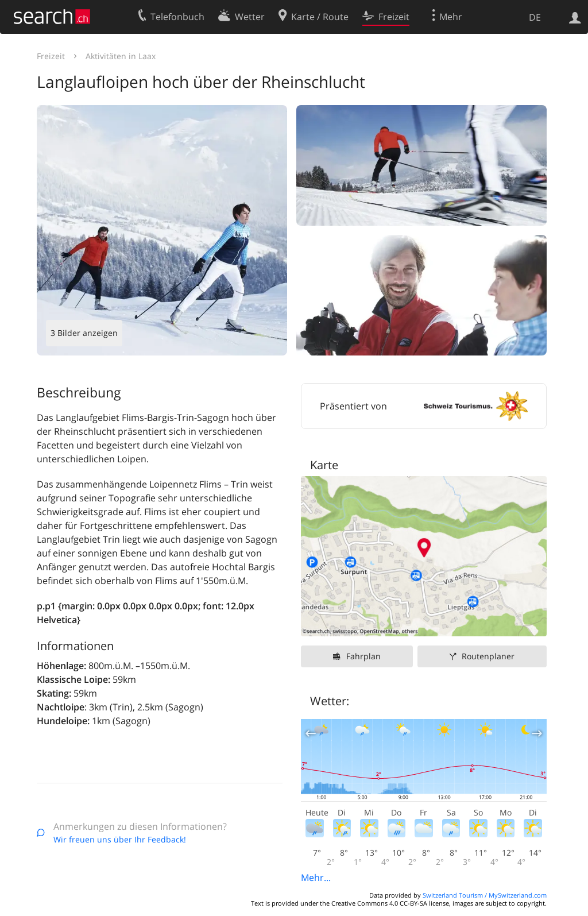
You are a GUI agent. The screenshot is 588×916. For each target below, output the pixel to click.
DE (535, 17)
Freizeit (51, 56)
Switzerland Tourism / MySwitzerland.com (485, 895)
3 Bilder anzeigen (84, 333)
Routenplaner (488, 656)
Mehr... (316, 878)
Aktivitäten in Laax (121, 56)
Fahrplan (363, 656)
